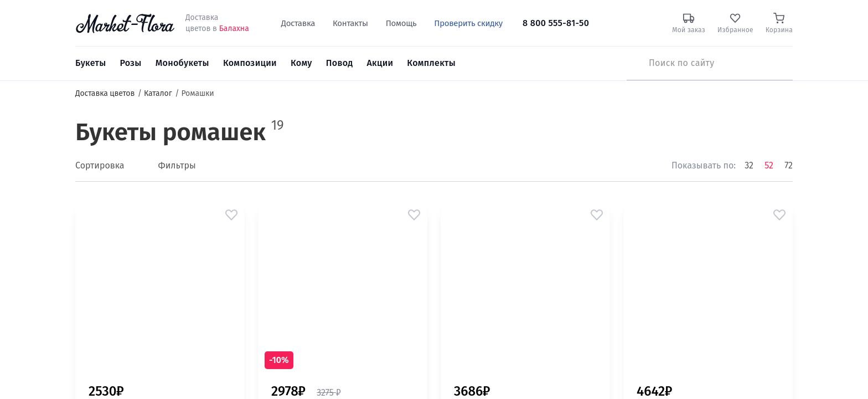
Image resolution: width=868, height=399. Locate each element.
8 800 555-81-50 (556, 23)
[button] (231, 215)
